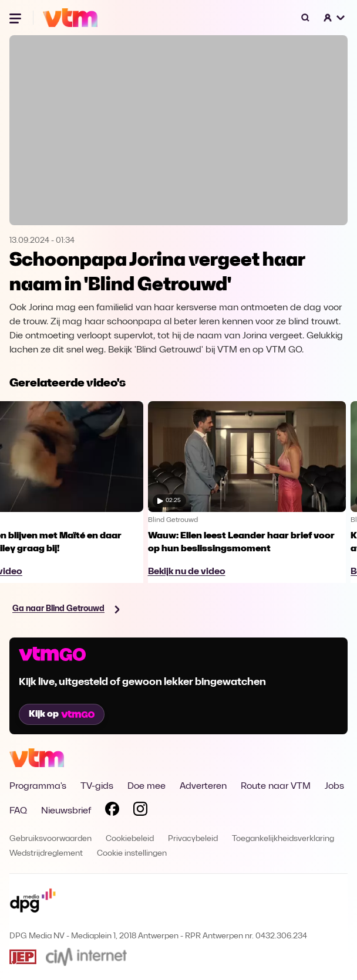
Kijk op (62, 714)
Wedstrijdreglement (46, 854)
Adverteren (203, 786)
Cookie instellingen (132, 854)
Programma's (38, 786)
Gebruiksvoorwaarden (50, 839)
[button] (335, 18)
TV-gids (97, 786)
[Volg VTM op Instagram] (140, 811)
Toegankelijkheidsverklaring (283, 839)
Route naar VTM (276, 786)
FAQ (18, 811)
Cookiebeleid (130, 839)
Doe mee (146, 786)
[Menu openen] (16, 18)
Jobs (334, 786)
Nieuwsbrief (66, 811)
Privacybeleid (193, 839)
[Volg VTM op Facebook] (112, 811)
